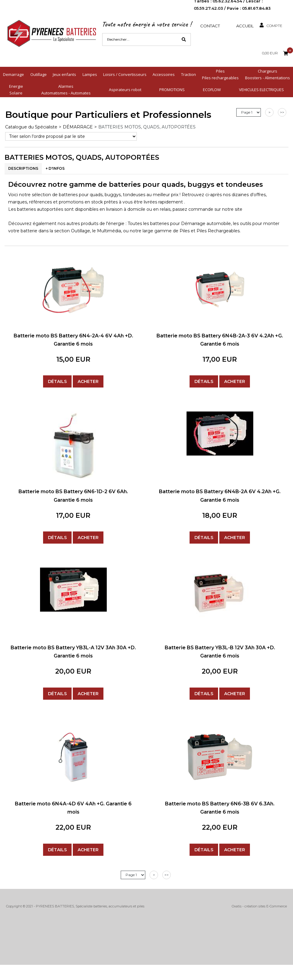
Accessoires (164, 74)
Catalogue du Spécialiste (31, 127)
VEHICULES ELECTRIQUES (261, 90)
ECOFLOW (212, 90)
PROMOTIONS (172, 90)
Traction (189, 74)
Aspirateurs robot (125, 90)
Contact (210, 26)
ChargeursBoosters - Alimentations (268, 74)
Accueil (245, 26)
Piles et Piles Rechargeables (210, 231)
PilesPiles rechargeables (220, 74)
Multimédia (109, 231)
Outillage (39, 74)
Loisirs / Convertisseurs (125, 74)
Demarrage (13, 74)
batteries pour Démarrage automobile (190, 224)
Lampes (90, 74)
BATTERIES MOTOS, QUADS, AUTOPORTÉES (147, 127)
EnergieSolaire (16, 90)
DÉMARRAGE (78, 127)
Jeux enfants (64, 74)
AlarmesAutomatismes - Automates (66, 90)
